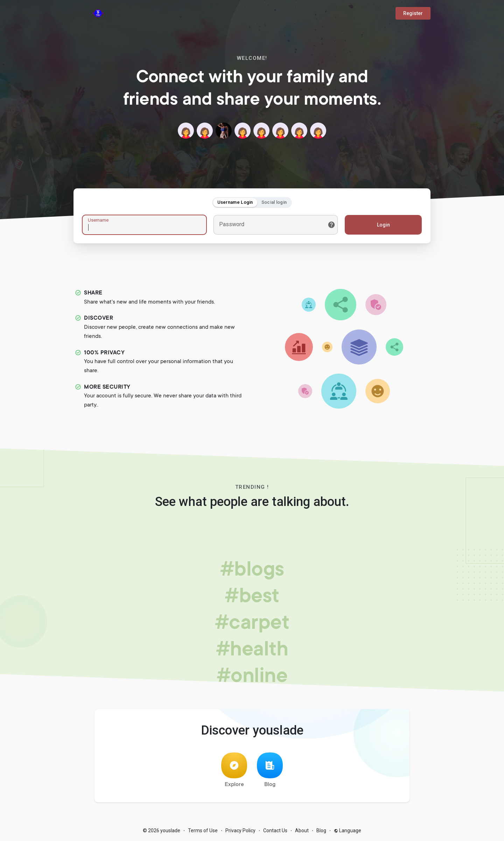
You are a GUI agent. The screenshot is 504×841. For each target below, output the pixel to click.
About (302, 830)
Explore (234, 770)
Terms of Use (203, 830)
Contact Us (275, 830)
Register (413, 13)
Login (383, 225)
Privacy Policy (240, 830)
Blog (270, 770)
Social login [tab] (274, 202)
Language (348, 830)
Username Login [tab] (235, 202)
